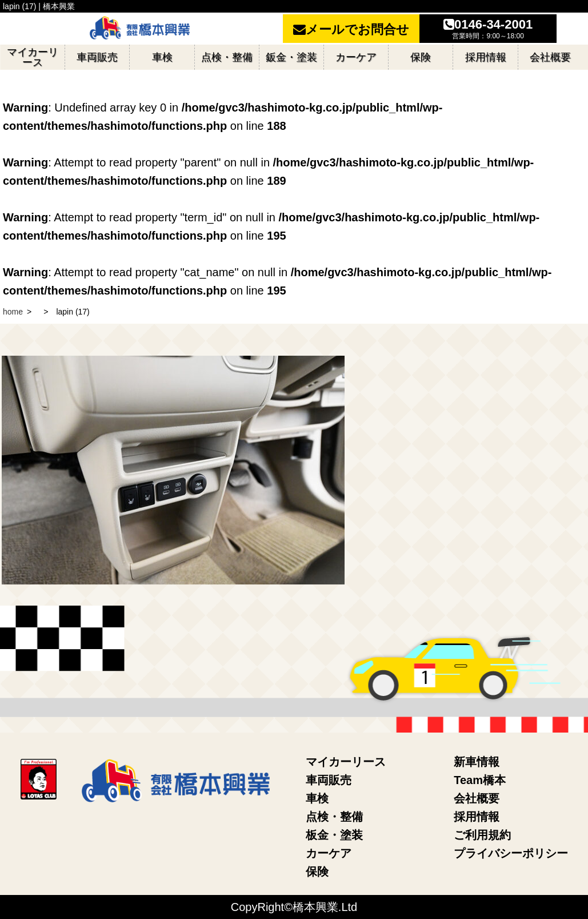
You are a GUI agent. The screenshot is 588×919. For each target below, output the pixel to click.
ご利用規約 (482, 835)
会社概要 (477, 798)
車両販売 (329, 780)
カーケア (329, 853)
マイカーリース (346, 762)
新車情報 (477, 762)
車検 (317, 798)
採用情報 (477, 817)
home (13, 312)
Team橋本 (480, 780)
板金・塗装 (334, 835)
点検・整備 (334, 817)
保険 (317, 872)
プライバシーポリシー (511, 853)
